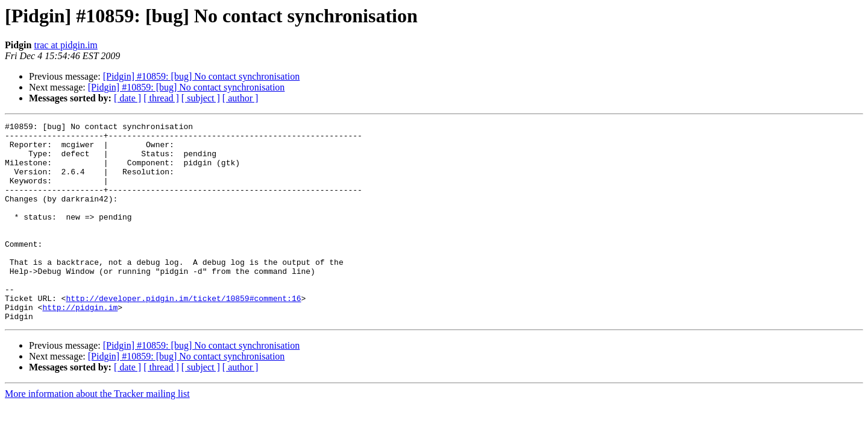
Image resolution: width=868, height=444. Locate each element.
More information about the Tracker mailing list (97, 433)
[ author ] (241, 98)
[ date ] (127, 98)
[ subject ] (201, 98)
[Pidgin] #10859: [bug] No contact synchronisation (202, 76)
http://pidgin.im (80, 345)
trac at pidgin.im (65, 45)
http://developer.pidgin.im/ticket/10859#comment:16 (183, 334)
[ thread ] (161, 98)
